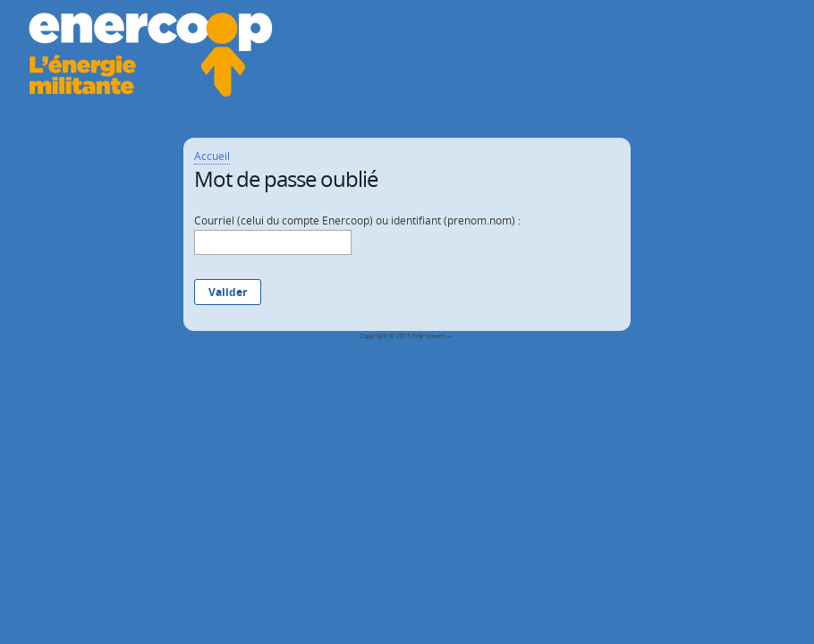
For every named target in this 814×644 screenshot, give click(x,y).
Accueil (212, 156)
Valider (228, 292)
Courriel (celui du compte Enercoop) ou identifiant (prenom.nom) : (357, 220)
